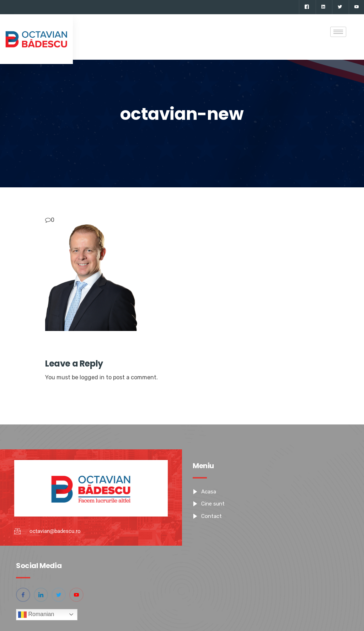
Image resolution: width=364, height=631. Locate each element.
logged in (92, 377)
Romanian (36, 615)
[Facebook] (307, 7)
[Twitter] (340, 7)
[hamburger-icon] (338, 32)
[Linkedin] (323, 7)
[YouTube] (356, 7)
